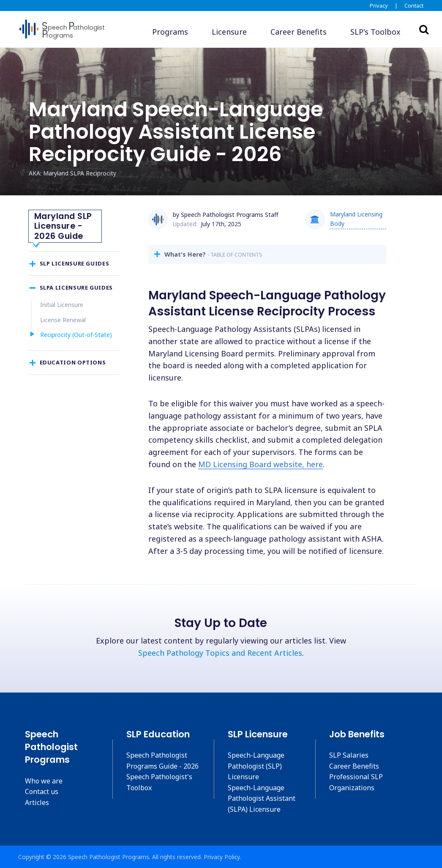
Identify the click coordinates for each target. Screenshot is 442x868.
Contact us (42, 791)
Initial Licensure (62, 324)
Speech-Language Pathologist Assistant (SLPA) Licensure (262, 798)
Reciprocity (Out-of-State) (76, 354)
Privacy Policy (222, 857)
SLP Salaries (349, 755)
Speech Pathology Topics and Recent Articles (220, 653)
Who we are (44, 781)
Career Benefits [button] (299, 32)
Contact (414, 5)
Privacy (379, 5)
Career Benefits (354, 766)
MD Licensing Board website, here (261, 464)
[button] (375, 32)
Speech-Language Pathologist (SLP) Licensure (256, 766)
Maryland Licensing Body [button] (356, 219)
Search (424, 29)
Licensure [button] (229, 32)
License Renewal (63, 339)
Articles (37, 802)
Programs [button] (170, 32)
